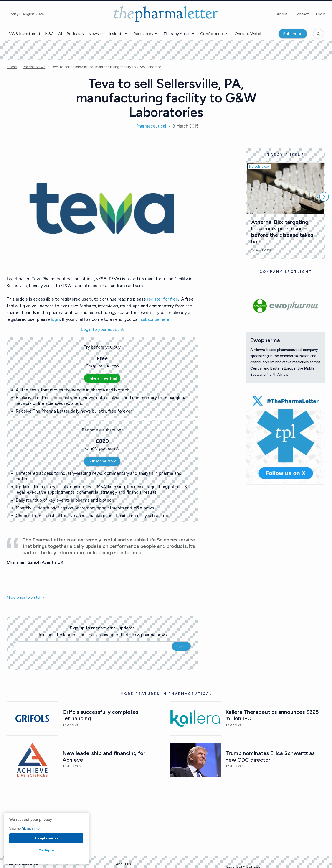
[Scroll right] (324, 197)
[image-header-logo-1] (166, 14)
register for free (163, 299)
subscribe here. (155, 319)
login (56, 319)
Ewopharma (265, 340)
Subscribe (293, 34)
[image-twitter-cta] (286, 439)
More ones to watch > (26, 597)
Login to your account (102, 330)
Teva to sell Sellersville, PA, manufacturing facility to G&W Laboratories (108, 67)
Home (12, 67)
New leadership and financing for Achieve (105, 756)
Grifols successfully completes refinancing (101, 715)
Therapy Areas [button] (177, 34)
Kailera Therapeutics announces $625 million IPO (273, 715)
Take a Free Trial (102, 378)
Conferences (212, 34)
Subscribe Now (102, 461)
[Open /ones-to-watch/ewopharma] (286, 306)
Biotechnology (259, 167)
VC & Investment (25, 34)
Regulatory (143, 34)
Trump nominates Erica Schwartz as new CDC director (271, 756)
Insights (116, 34)
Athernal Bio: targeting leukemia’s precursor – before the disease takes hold (283, 232)
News (94, 34)
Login (321, 14)
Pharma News (34, 67)
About (282, 14)
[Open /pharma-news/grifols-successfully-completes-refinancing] (32, 719)
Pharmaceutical (151, 126)
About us (123, 864)
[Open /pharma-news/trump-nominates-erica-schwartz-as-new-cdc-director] (195, 760)
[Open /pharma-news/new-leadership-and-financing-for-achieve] (32, 760)
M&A (49, 34)
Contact (302, 14)
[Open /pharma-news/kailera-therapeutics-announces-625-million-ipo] (195, 719)
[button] (101, 34)
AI (60, 34)
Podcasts (75, 34)
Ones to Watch (248, 34)
